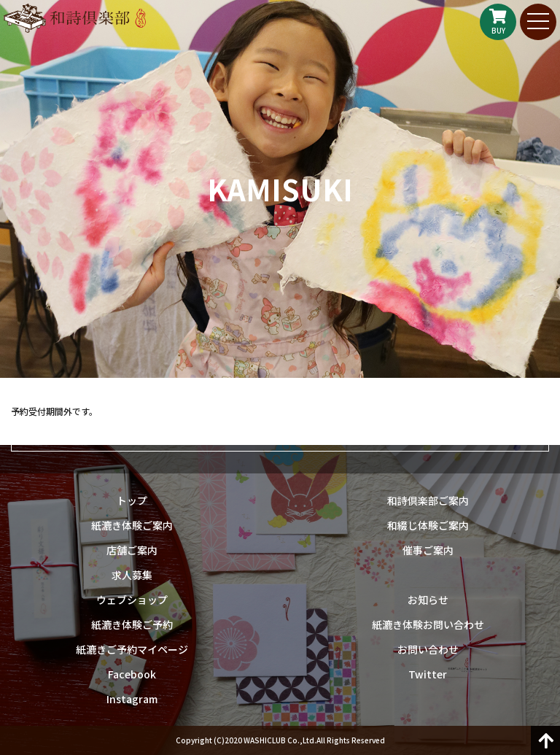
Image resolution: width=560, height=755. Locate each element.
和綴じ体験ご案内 (428, 525)
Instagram (132, 699)
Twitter (428, 674)
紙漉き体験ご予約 (132, 624)
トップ (132, 500)
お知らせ (428, 600)
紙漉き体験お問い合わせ (428, 624)
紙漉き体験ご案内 (132, 525)
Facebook (132, 674)
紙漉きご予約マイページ (132, 649)
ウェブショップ (132, 600)
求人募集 (132, 575)
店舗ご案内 (132, 550)
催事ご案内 (428, 550)
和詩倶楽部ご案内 (428, 500)
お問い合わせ (428, 649)
